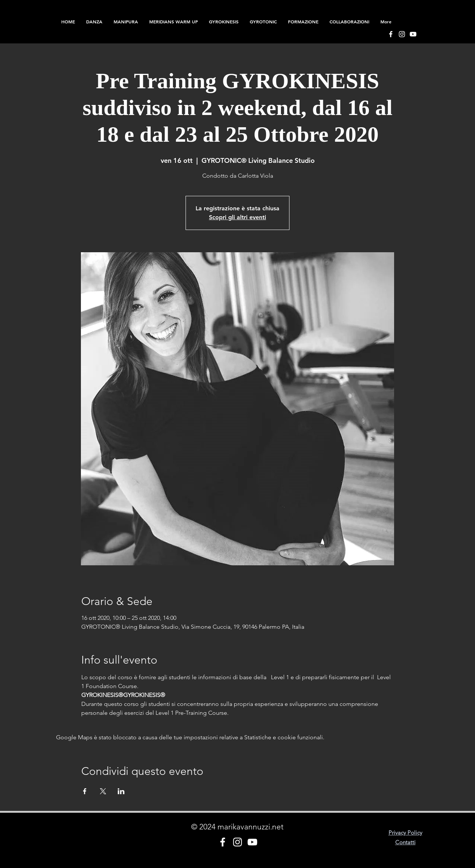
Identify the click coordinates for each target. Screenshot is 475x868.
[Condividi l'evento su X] (103, 791)
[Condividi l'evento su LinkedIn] (121, 791)
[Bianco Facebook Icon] (391, 34)
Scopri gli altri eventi (237, 217)
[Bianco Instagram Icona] (402, 34)
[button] (303, 22)
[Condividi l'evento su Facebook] (85, 791)
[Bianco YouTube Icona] (413, 34)
